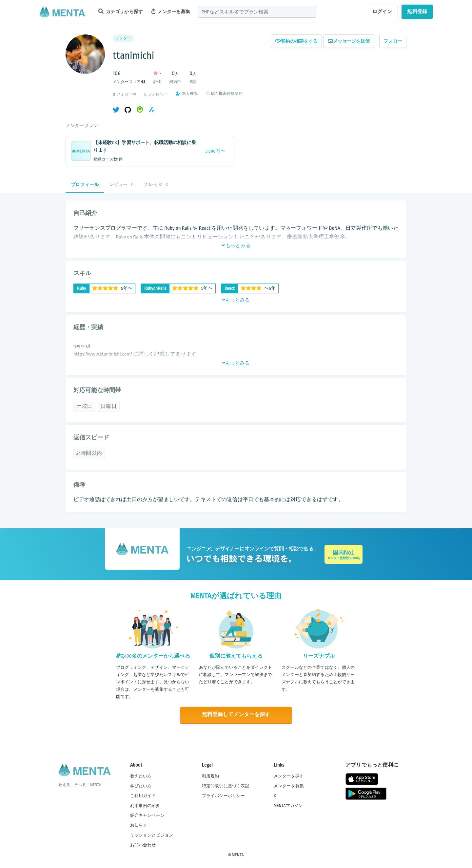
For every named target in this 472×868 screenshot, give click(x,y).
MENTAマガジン (288, 805)
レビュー (121, 185)
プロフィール (85, 185)
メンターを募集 (170, 11)
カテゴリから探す (121, 11)
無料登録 (417, 11)
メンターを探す (289, 775)
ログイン (382, 11)
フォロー (393, 41)
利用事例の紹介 (145, 805)
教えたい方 (141, 775)
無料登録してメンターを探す (236, 715)
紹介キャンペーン (147, 815)
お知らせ (139, 825)
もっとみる (236, 245)
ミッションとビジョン (152, 835)
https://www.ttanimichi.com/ (103, 354)
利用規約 (211, 775)
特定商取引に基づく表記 (226, 785)
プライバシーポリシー (224, 795)
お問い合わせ (143, 845)
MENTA (238, 855)
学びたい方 (141, 785)
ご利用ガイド (143, 795)
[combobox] (257, 12)
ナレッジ (156, 185)
